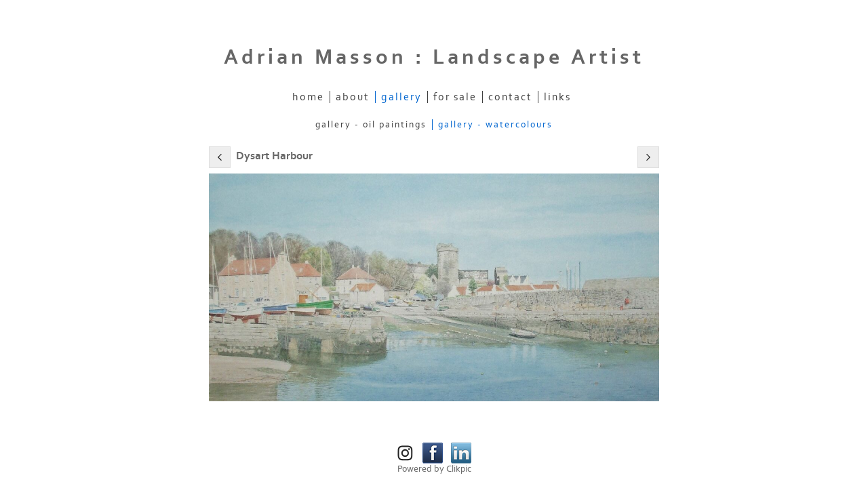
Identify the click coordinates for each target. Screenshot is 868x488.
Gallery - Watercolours (495, 125)
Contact (510, 97)
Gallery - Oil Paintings (371, 125)
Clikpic (459, 469)
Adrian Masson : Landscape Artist (434, 57)
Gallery (401, 97)
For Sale (455, 97)
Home (308, 97)
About (353, 97)
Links (557, 97)
